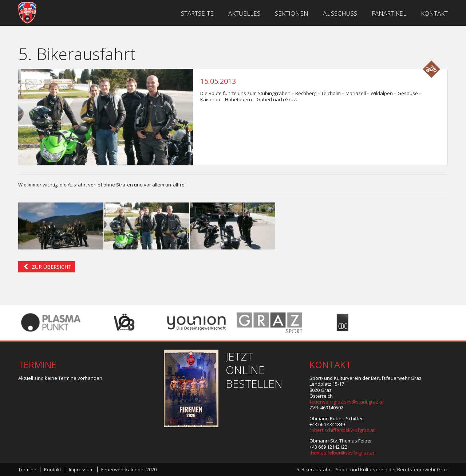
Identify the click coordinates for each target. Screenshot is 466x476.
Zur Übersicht (52, 267)
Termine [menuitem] (27, 469)
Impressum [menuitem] (81, 469)
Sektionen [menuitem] (292, 13)
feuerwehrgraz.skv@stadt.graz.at (347, 402)
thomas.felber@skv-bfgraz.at (342, 453)
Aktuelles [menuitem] (244, 13)
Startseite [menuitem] (197, 13)
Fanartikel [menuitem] (389, 13)
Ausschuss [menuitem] (340, 13)
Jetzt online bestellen (254, 370)
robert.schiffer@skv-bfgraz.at (342, 430)
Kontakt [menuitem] (434, 13)
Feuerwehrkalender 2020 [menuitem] (129, 469)
